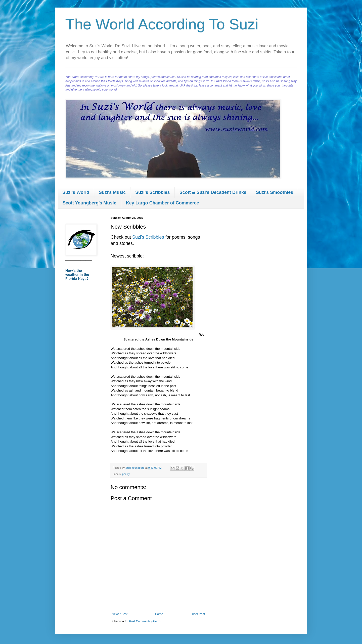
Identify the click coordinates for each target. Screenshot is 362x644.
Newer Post (120, 614)
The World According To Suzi (162, 24)
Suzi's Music (112, 192)
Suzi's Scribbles (152, 192)
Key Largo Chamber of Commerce (163, 203)
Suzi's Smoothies (275, 192)
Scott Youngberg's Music (89, 203)
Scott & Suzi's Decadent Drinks (213, 192)
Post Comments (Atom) (145, 621)
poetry (126, 474)
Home (159, 614)
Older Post (198, 614)
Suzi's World (76, 192)
